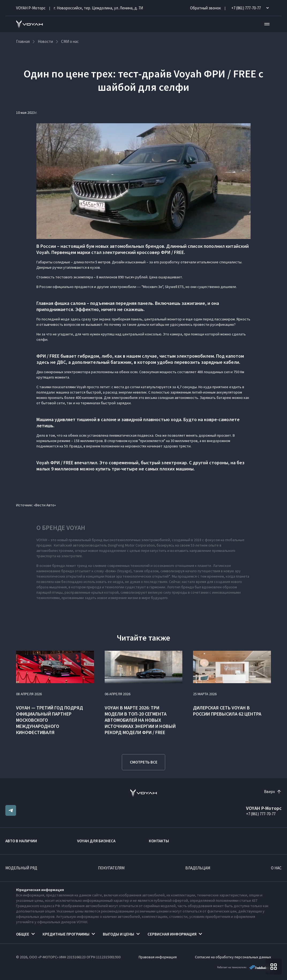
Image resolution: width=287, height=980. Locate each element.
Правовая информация (158, 957)
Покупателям (111, 868)
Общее (23, 934)
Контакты (159, 841)
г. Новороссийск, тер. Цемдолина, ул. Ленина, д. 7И (98, 8)
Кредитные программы (66, 934)
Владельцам (198, 868)
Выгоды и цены (118, 934)
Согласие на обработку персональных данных (233, 957)
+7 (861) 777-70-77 (261, 814)
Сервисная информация (172, 934)
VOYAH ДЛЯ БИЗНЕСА (96, 841)
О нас (276, 868)
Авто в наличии (21, 841)
